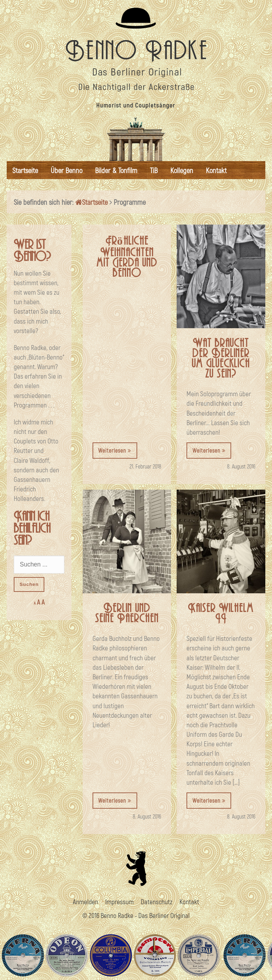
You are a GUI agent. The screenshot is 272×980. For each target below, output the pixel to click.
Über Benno (67, 170)
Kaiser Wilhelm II (221, 613)
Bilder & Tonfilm (116, 170)
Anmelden (86, 902)
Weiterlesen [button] (115, 450)
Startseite (25, 170)
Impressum (119, 902)
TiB (154, 170)
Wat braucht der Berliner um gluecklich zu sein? (221, 359)
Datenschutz (157, 902)
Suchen (29, 584)
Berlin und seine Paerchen (127, 613)
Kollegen (182, 170)
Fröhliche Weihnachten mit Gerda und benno (127, 257)
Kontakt (216, 170)
